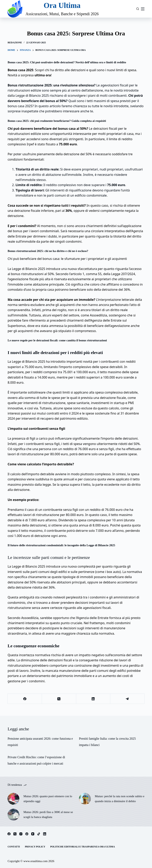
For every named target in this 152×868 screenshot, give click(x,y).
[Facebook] (25, 699)
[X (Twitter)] (59, 699)
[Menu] (143, 9)
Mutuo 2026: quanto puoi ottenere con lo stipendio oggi (48, 799)
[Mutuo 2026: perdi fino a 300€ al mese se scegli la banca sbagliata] (13, 815)
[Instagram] (21, 834)
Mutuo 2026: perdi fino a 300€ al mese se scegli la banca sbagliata (48, 815)
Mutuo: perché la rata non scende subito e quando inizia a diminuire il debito (120, 799)
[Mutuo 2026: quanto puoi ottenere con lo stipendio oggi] (13, 799)
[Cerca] (138, 9)
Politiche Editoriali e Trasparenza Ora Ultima (83, 847)
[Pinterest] (27, 834)
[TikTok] (39, 834)
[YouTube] (33, 834)
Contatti (14, 847)
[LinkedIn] (93, 699)
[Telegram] (127, 699)
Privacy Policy (35, 847)
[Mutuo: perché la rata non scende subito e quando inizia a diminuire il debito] (85, 799)
